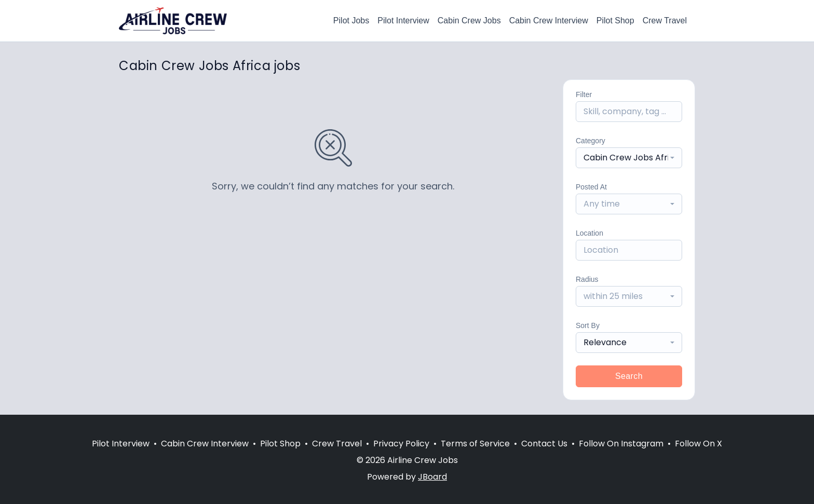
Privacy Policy (401, 444)
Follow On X (698, 444)
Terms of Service (475, 444)
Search (629, 376)
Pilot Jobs (351, 21)
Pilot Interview (403, 21)
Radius (587, 279)
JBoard (432, 477)
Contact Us (544, 444)
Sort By (588, 325)
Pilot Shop (615, 21)
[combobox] (629, 158)
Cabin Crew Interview (549, 21)
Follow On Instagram (621, 444)
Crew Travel (665, 21)
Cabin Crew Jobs (469, 21)
